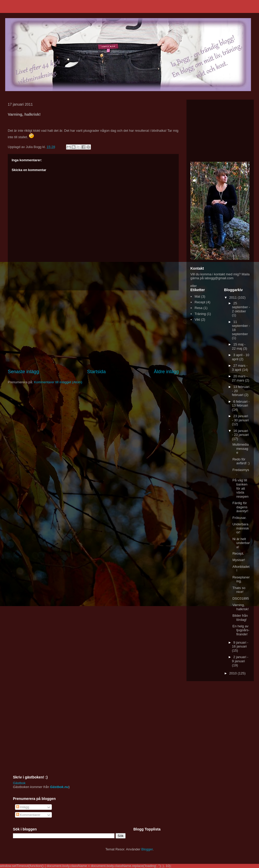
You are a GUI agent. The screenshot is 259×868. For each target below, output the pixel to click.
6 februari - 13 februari (241, 404)
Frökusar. (239, 518)
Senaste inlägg (23, 372)
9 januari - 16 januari (240, 645)
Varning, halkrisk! (240, 607)
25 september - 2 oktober (241, 307)
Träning (200, 314)
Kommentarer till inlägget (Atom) (58, 382)
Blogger (147, 849)
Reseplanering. (241, 579)
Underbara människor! (240, 528)
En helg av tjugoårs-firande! (241, 630)
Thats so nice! (239, 590)
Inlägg (23, 807)
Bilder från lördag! (240, 618)
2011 (233, 297)
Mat (197, 296)
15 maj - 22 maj (239, 346)
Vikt (197, 319)
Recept (200, 302)
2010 (233, 673)
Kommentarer (28, 815)
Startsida (96, 372)
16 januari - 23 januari (240, 433)
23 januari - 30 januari (240, 418)
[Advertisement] (93, 329)
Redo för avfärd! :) (241, 461)
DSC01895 (241, 598)
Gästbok (19, 783)
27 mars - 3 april (240, 368)
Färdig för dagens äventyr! (240, 507)
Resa (198, 308)
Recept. (238, 553)
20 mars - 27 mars (240, 378)
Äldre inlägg (166, 372)
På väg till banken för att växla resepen (240, 488)
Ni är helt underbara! (241, 543)
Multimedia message (240, 448)
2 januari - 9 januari (240, 659)
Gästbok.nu (59, 787)
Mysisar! (239, 560)
